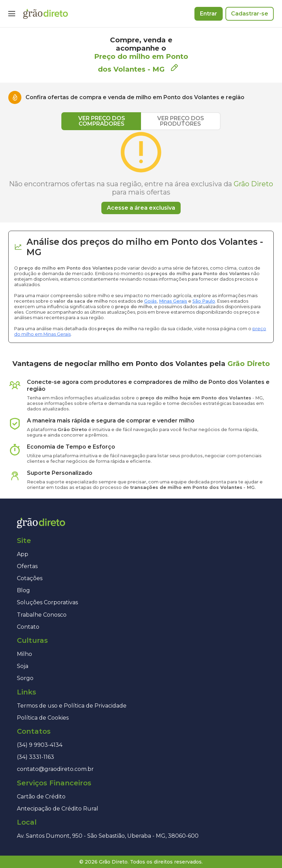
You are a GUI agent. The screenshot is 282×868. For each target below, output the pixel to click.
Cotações (30, 578)
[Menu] (12, 14)
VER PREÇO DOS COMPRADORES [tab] (102, 121)
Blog (23, 590)
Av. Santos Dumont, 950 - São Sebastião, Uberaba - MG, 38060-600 (108, 836)
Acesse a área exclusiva (141, 208)
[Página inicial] (46, 14)
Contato (28, 627)
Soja (23, 666)
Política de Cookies (43, 718)
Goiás (150, 301)
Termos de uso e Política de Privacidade (72, 706)
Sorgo (25, 678)
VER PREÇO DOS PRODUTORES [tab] (181, 121)
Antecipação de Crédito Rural (58, 809)
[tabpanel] (141, 172)
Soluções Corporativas (47, 602)
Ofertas (27, 566)
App (23, 554)
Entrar (209, 14)
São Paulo (204, 301)
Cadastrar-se (250, 14)
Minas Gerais (173, 301)
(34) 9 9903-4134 (40, 745)
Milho (24, 654)
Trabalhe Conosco (42, 615)
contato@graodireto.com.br (55, 769)
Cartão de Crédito (41, 797)
